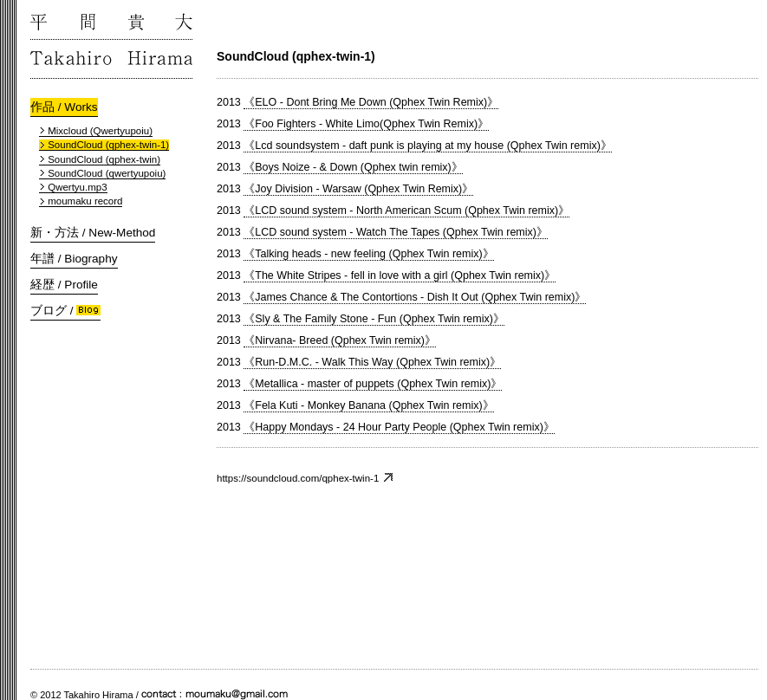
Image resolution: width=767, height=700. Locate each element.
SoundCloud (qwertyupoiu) (102, 173)
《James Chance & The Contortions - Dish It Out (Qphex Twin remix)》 (415, 297)
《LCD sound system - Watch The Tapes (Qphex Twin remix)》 (396, 232)
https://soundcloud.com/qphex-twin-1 (305, 477)
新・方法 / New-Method (93, 233)
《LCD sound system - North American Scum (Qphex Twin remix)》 (406, 211)
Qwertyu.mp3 (73, 187)
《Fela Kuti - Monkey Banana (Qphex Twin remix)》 (368, 405)
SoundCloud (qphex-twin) (100, 159)
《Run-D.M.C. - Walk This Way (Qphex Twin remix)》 (372, 362)
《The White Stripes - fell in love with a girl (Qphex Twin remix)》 (400, 275)
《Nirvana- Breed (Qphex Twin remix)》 (340, 340)
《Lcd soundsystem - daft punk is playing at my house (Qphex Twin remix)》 (428, 146)
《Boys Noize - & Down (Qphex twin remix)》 (353, 167)
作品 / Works (64, 107)
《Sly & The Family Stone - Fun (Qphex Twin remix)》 (374, 319)
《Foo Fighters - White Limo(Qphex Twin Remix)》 (366, 124)
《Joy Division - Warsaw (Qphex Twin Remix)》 (358, 189)
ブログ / (65, 311)
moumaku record (81, 201)
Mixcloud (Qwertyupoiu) (96, 131)
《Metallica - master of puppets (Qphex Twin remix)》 (373, 384)
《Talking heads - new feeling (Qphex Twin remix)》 (368, 254)
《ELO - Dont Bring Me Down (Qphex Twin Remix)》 (371, 102)
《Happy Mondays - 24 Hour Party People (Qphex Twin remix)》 (399, 427)
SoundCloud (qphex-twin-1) (104, 145)
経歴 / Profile (64, 285)
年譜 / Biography (74, 259)
